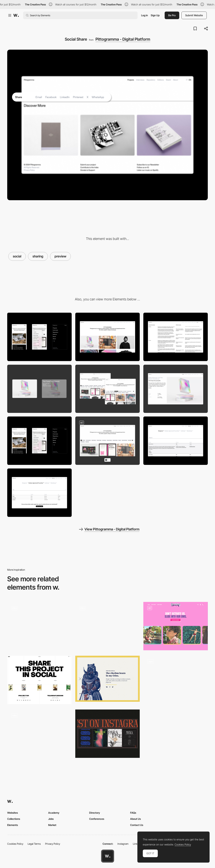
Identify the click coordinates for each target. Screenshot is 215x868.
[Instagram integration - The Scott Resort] (39, 625)
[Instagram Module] (107, 734)
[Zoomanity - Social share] (107, 679)
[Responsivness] (39, 441)
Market (52, 825)
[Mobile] (39, 337)
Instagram (123, 844)
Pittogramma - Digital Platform (123, 39)
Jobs (51, 819)
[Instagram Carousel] (176, 680)
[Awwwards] (16, 15)
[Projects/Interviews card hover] (39, 389)
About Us (135, 819)
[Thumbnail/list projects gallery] (107, 441)
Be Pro (172, 15)
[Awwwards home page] (108, 856)
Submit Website (194, 15)
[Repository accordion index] (176, 441)
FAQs (133, 813)
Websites (13, 813)
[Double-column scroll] (176, 337)
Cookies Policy (15, 844)
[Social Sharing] (39, 680)
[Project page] (176, 389)
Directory (95, 813)
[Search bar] (39, 493)
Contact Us (137, 825)
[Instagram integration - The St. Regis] (107, 625)
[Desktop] (107, 337)
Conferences (97, 819)
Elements (13, 825)
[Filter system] (107, 389)
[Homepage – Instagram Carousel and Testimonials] (176, 626)
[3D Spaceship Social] (39, 733)
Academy (54, 813)
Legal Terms (34, 844)
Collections (14, 819)
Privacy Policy (53, 844)
